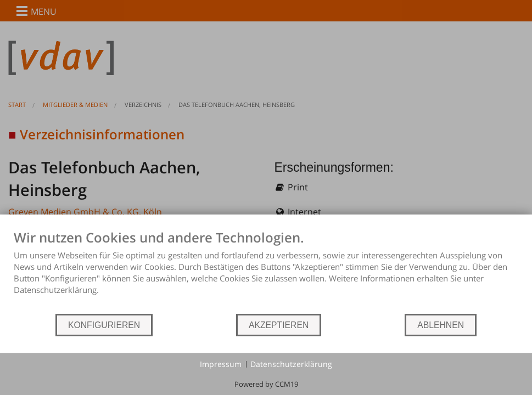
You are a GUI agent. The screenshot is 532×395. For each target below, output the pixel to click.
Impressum (221, 364)
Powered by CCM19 (266, 384)
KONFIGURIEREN (104, 325)
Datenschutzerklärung (291, 364)
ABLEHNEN (441, 325)
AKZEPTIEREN (279, 325)
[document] (266, 271)
